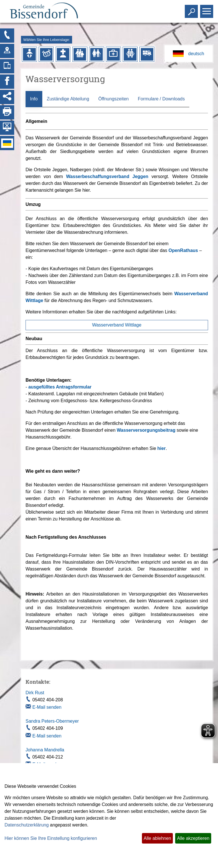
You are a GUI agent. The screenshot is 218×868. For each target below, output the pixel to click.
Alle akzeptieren (193, 838)
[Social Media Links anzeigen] (7, 97)
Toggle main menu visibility (207, 9)
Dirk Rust (35, 693)
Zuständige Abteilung (68, 99)
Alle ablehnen (157, 838)
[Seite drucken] (7, 112)
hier (161, 448)
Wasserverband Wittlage (117, 325)
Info (34, 99)
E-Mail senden (47, 707)
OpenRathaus (183, 250)
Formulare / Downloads (161, 99)
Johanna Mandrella (45, 750)
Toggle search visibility (192, 9)
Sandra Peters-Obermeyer (52, 721)
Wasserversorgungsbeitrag (146, 430)
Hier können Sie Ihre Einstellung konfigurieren (51, 838)
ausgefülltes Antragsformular (60, 387)
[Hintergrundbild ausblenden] (7, 128)
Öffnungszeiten (113, 99)
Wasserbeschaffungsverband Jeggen (107, 176)
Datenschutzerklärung (27, 825)
